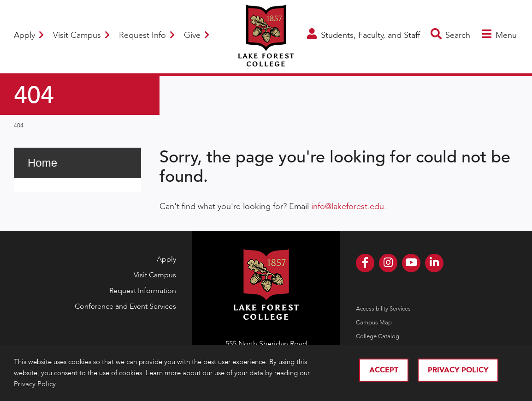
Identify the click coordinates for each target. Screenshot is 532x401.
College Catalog (378, 336)
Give (197, 35)
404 (19, 126)
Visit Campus (81, 35)
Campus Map (374, 323)
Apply (29, 35)
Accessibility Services (383, 309)
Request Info (147, 35)
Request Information (143, 291)
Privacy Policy (458, 370)
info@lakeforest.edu (348, 206)
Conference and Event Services (125, 306)
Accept (384, 370)
